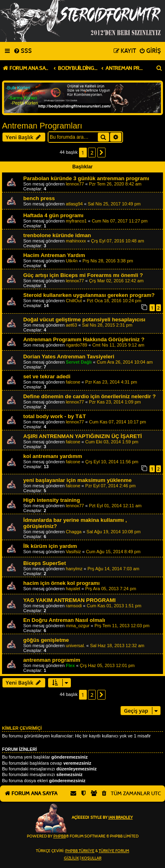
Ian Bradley (121, 818)
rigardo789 (77, 345)
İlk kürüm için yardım (50, 546)
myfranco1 (76, 221)
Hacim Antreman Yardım (54, 255)
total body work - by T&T (55, 416)
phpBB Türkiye (80, 851)
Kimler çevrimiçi (22, 728)
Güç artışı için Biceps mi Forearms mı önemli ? (83, 275)
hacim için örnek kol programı (62, 583)
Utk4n (72, 261)
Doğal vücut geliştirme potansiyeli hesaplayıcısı (84, 320)
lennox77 (75, 184)
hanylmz (74, 569)
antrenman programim (52, 660)
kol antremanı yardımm (53, 456)
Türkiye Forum (114, 851)
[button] (101, 153)
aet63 (72, 325)
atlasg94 (75, 204)
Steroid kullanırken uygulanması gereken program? (89, 295)
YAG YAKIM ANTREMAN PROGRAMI (69, 600)
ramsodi (74, 606)
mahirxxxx (76, 241)
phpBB (60, 836)
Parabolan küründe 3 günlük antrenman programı (86, 178)
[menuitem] (23, 51)
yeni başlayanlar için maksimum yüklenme (77, 480)
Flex (70, 665)
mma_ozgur (78, 626)
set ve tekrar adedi (47, 376)
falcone (73, 382)
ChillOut (74, 301)
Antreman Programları (42, 126)
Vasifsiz (74, 552)
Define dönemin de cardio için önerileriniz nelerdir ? (89, 396)
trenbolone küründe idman (57, 235)
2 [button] (92, 153)
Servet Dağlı (79, 362)
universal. (76, 646)
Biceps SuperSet (45, 563)
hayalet (73, 589)
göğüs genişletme (46, 640)
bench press (39, 198)
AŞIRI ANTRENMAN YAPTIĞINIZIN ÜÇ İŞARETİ (82, 436)
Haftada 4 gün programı (53, 215)
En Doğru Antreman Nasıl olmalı (64, 620)
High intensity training (52, 500)
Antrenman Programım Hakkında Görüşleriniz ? (84, 339)
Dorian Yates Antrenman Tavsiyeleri (69, 357)
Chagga (74, 532)
